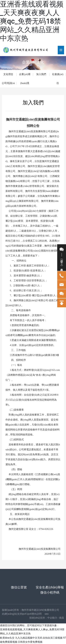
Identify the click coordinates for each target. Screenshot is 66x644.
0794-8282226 (46, 529)
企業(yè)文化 (33, 62)
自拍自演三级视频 (53, 638)
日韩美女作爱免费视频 (30, 642)
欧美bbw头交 (7, 638)
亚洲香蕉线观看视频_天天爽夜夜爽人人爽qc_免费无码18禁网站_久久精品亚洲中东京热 (32, 21)
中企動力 (52, 618)
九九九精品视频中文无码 (29, 638)
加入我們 (41, 74)
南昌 (62, 618)
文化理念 (8, 74)
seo (47, 614)
